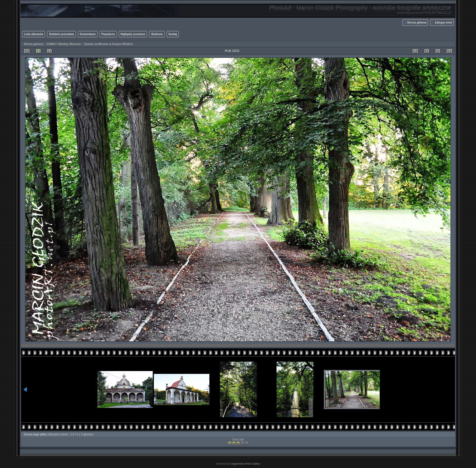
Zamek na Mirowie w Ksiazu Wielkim (109, 44)
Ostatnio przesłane (61, 34)
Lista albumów (34, 34)
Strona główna (417, 23)
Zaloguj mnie (443, 23)
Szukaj (173, 34)
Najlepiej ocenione (133, 34)
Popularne (108, 34)
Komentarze (88, 34)
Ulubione (157, 34)
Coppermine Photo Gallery (245, 464)
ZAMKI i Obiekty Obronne (64, 44)
